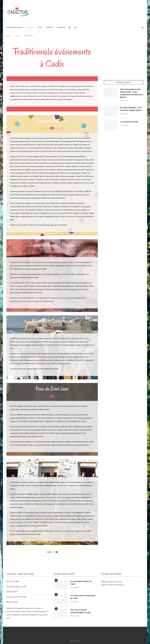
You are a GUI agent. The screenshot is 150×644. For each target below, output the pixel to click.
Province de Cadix (14, 28)
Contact (50, 27)
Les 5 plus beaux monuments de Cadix (83, 597)
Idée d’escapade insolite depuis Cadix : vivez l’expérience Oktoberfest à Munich (132, 93)
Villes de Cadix (12, 592)
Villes (30, 28)
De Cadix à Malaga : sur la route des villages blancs (131, 109)
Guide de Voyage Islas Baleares (112, 585)
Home (8, 36)
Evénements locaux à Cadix (16, 597)
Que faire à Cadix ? (13, 581)
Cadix (17, 36)
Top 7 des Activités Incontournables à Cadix (81, 611)
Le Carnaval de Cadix (129, 122)
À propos (61, 27)
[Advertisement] (101, 12)
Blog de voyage (12, 602)
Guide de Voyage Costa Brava (112, 582)
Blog (40, 27)
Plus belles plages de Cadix (16, 586)
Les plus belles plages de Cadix (81, 583)
